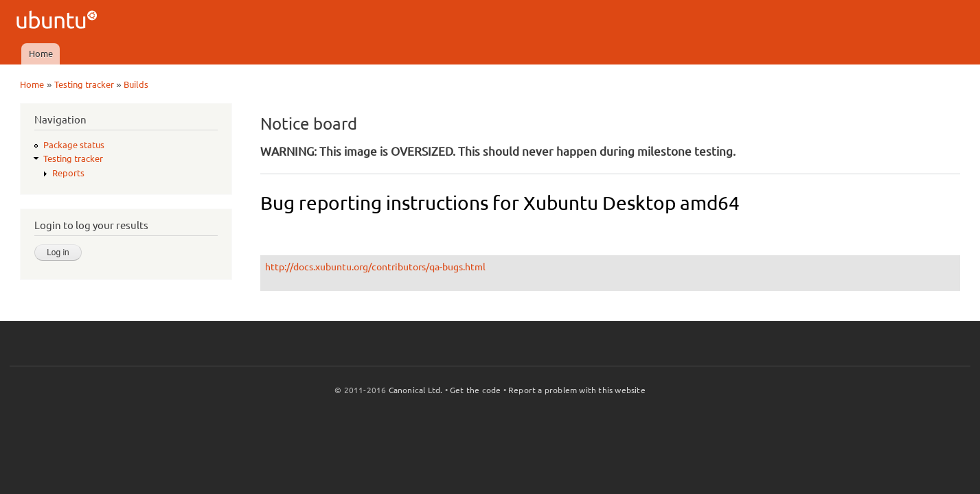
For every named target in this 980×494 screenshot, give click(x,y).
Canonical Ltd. (416, 390)
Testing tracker (84, 84)
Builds (136, 84)
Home (41, 54)
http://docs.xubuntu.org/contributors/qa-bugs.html (375, 267)
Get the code (475, 390)
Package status (74, 145)
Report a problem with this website (577, 390)
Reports (68, 173)
